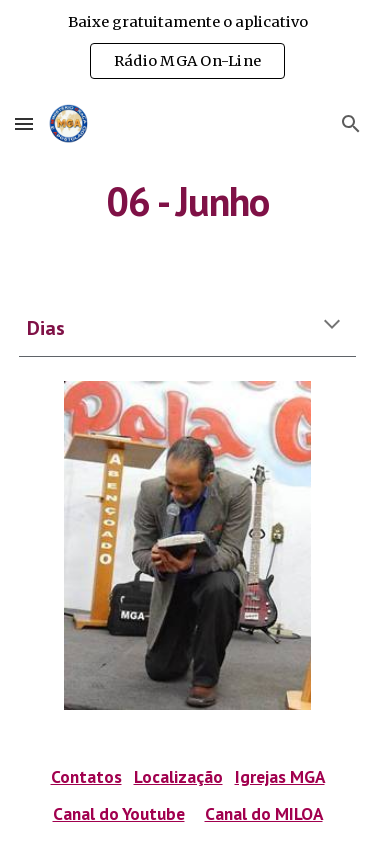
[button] (24, 123)
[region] (187, 48)
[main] (188, 201)
